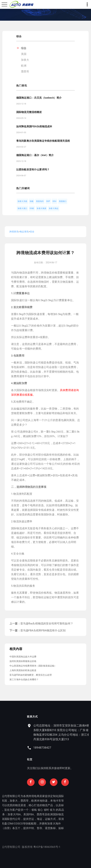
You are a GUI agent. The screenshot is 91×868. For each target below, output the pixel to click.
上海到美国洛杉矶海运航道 (23, 670)
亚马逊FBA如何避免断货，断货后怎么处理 (31, 675)
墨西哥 (25, 71)
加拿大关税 (22, 201)
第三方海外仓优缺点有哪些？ (24, 679)
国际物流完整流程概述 (29, 112)
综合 (24, 48)
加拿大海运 (54, 208)
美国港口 (63, 201)
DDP (48, 201)
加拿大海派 (41, 208)
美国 (24, 54)
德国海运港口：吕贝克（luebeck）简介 (39, 98)
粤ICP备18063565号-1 (29, 847)
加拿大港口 (22, 208)
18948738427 (60, 748)
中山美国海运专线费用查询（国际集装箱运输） (33, 666)
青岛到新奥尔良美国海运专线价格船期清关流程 (43, 141)
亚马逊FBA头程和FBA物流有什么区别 (43, 630)
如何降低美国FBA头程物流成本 (34, 126)
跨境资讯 (14, 232)
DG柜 (32, 208)
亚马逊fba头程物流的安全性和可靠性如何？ (47, 623)
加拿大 (25, 60)
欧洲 (24, 66)
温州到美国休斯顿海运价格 (23, 661)
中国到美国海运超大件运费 (23, 657)
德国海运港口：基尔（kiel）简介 (35, 155)
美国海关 (40, 201)
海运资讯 (24, 232)
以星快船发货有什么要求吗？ (33, 170)
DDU (55, 201)
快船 (32, 201)
